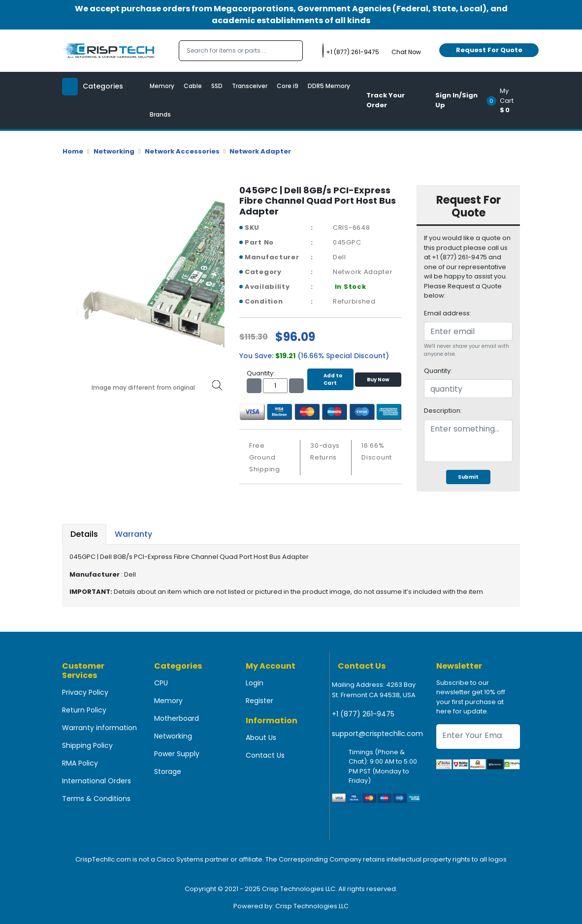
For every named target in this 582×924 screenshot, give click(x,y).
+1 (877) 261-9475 (363, 714)
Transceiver (250, 86)
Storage (168, 771)
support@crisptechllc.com (377, 734)
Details (84, 534)
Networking (114, 151)
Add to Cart (330, 379)
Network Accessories (182, 151)
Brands (160, 114)
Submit (468, 477)
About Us (261, 738)
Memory (162, 86)
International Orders (97, 781)
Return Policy (84, 710)
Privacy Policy (85, 692)
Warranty (133, 534)
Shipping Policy (87, 745)
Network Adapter (260, 151)
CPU (161, 683)
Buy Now (378, 380)
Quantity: (438, 371)
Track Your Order (386, 100)
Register (259, 701)
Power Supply (177, 754)
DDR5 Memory (329, 86)
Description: (443, 411)
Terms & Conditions (96, 799)
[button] (506, 100)
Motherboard (177, 718)
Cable (193, 86)
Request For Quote (489, 50)
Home (73, 151)
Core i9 (288, 86)
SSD (217, 86)
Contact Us (265, 755)
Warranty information (99, 728)
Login (255, 683)
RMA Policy (80, 763)
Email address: (448, 313)
